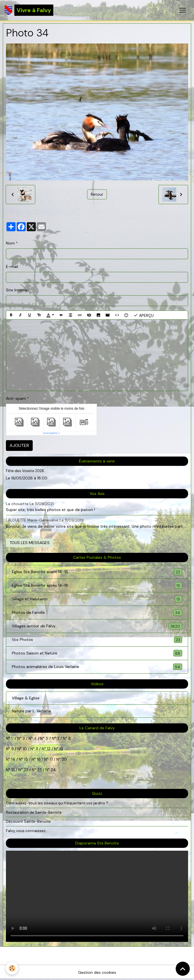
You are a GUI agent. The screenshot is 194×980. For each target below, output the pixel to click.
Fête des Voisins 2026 (25, 471)
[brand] (29, 10)
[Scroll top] (183, 969)
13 (61, 749)
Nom (10, 243)
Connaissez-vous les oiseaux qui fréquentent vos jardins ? (57, 803)
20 (64, 759)
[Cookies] (12, 968)
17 (51, 759)
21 (14, 770)
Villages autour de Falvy (97, 626)
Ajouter (19, 445)
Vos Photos (97, 640)
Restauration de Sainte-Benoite (34, 812)
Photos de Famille (97, 613)
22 (25, 770)
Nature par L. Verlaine (31, 711)
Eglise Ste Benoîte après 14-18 (97, 585)
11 (36, 749)
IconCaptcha (50, 433)
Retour (97, 194)
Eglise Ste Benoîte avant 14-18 (97, 572)
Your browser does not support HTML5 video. (97, 896)
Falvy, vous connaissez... (27, 831)
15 (26, 759)
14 (13, 759)
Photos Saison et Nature (97, 653)
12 (49, 749)
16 (39, 759)
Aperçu (144, 315)
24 (53, 770)
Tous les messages (30, 543)
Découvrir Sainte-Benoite (28, 821)
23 (39, 770)
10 (24, 749)
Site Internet (17, 290)
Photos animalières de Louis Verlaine (97, 667)
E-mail (12, 267)
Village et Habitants (97, 599)
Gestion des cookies (97, 972)
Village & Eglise (26, 698)
